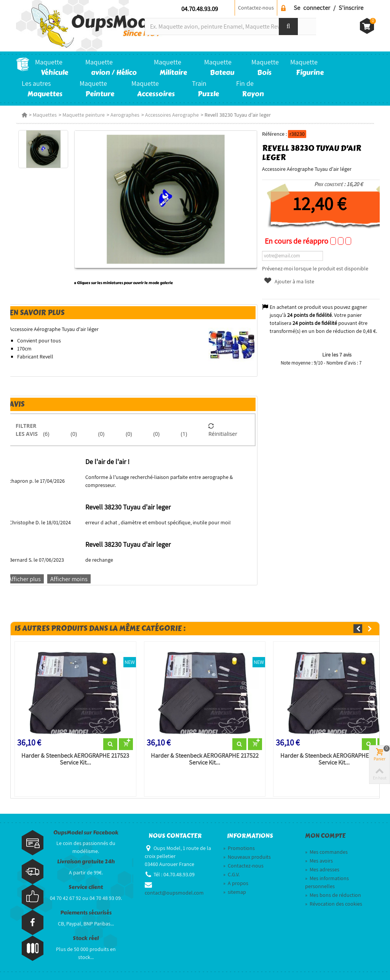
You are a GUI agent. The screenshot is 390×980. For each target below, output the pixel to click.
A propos (236, 883)
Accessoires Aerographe (172, 115)
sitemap (235, 892)
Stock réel (86, 938)
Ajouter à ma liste (289, 281)
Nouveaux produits (247, 857)
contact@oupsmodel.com (174, 893)
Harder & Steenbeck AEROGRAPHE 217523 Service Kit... (75, 759)
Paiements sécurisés (86, 913)
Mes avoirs (319, 861)
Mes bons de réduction (333, 895)
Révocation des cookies (334, 904)
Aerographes (125, 115)
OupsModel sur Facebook (86, 833)
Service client (86, 887)
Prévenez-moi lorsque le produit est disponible (315, 268)
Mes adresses (322, 869)
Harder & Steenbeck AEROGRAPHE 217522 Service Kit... (205, 759)
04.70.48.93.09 (200, 9)
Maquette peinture (84, 115)
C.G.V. (231, 874)
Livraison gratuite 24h (86, 862)
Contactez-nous (256, 8)
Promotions (239, 848)
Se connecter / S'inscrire (328, 8)
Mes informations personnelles (327, 882)
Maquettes (45, 115)
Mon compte (325, 836)
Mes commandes (326, 852)
